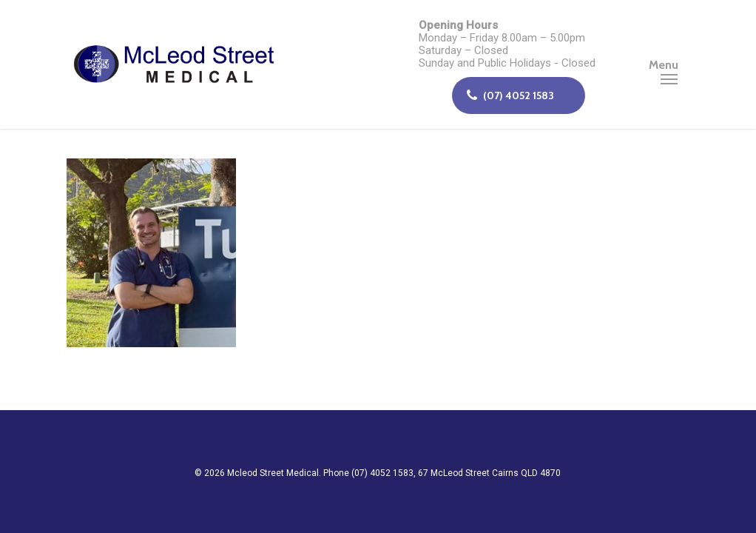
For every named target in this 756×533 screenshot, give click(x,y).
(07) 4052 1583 (510, 95)
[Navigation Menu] (669, 64)
